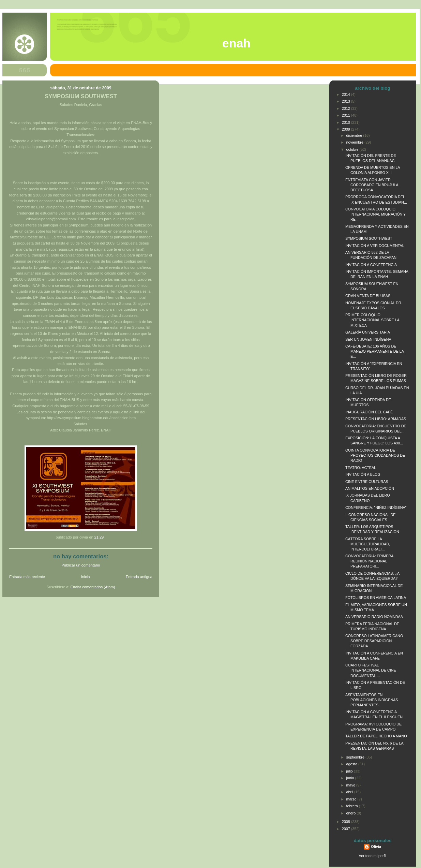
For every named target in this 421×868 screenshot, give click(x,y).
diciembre (355, 135)
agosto (352, 764)
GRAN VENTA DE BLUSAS (368, 296)
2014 (347, 94)
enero (352, 813)
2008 (347, 822)
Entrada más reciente (27, 577)
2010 (347, 122)
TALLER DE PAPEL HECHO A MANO (376, 736)
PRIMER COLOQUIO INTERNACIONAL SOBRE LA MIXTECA (372, 320)
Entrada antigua (139, 577)
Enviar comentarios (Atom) (93, 587)
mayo (351, 785)
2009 (347, 129)
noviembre (355, 142)
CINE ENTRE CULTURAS (367, 482)
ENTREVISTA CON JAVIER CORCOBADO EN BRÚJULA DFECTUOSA (372, 185)
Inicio (86, 577)
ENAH (236, 43)
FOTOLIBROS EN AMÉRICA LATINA (376, 598)
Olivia (376, 847)
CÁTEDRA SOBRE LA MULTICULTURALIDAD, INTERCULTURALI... (368, 544)
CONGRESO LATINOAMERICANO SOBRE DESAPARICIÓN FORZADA (374, 641)
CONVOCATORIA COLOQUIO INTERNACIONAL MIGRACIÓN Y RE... (375, 214)
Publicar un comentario (81, 565)
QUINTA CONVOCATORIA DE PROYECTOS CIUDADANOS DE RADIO (375, 455)
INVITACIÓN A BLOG (363, 474)
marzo (352, 799)
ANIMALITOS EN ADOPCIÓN (370, 488)
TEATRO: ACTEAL (361, 468)
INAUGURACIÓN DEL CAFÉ (369, 412)
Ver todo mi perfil (373, 856)
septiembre (356, 757)
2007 (347, 829)
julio (350, 771)
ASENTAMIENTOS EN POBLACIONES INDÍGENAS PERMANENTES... (372, 700)
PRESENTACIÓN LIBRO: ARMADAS (376, 419)
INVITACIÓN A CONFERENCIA (371, 265)
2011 (347, 115)
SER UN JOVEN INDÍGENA (368, 339)
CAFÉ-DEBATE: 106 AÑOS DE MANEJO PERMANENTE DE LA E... (374, 351)
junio (351, 778)
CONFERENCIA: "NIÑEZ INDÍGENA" (376, 507)
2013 (347, 101)
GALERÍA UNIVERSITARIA (368, 332)
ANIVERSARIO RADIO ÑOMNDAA (374, 617)
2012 (347, 108)
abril (350, 792)
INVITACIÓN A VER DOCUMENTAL (375, 246)
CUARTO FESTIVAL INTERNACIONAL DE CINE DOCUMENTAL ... (371, 670)
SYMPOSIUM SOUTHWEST (81, 96)
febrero (353, 806)
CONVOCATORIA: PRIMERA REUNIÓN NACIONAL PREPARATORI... (369, 561)
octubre (353, 149)
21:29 (99, 537)
